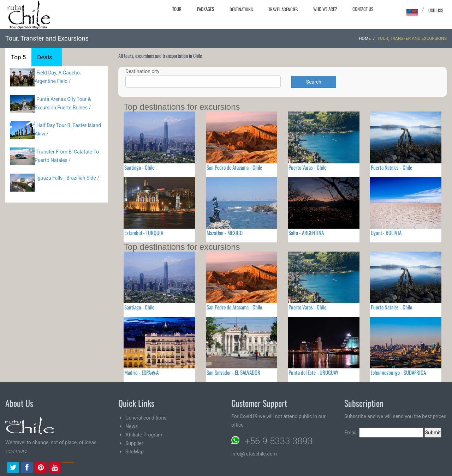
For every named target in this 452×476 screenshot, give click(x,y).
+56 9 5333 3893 (279, 441)
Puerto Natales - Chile (391, 167)
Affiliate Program (144, 435)
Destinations (241, 9)
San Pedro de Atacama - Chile (234, 167)
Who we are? (325, 9)
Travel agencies (283, 9)
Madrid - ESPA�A (141, 372)
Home (365, 38)
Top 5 (18, 57)
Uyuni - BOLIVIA (386, 233)
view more (16, 451)
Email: (384, 433)
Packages (206, 9)
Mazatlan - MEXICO (225, 233)
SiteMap (134, 452)
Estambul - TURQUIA (144, 233)
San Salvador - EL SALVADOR (233, 372)
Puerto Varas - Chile (307, 167)
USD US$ (436, 10)
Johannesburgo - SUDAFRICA (398, 372)
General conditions (146, 418)
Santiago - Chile (139, 167)
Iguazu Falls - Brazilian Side (66, 178)
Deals (44, 57)
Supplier (134, 443)
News (132, 426)
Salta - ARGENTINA (306, 233)
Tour (177, 9)
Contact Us (363, 9)
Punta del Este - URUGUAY (313, 372)
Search (314, 82)
